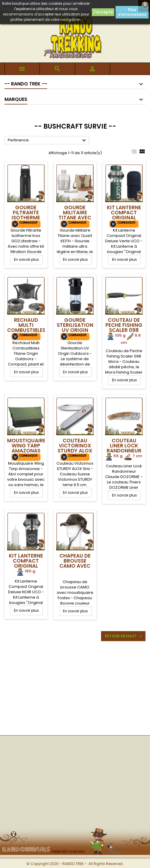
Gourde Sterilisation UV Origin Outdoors (75, 328)
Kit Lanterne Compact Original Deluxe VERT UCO (124, 218)
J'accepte (103, 12)
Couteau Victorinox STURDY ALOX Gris (75, 448)
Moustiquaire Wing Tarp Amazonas (26, 446)
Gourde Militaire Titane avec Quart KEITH (75, 215)
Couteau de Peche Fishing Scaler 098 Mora (124, 328)
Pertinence (48, 140)
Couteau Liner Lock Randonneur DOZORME (124, 448)
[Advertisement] (75, 688)
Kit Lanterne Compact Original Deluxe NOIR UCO (26, 566)
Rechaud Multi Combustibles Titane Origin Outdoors (26, 330)
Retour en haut (124, 636)
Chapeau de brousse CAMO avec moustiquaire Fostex (75, 566)
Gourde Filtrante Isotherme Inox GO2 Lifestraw (26, 218)
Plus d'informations (132, 12)
